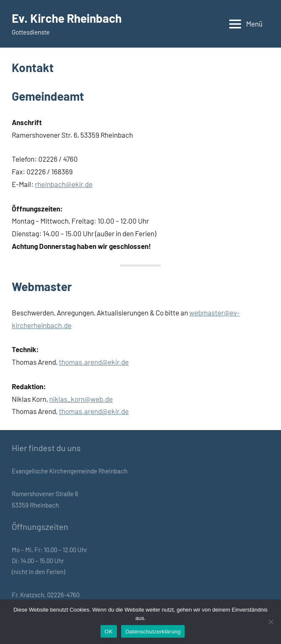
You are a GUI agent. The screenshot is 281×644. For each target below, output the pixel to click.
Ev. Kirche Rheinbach (67, 18)
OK (109, 632)
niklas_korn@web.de (81, 399)
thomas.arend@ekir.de (94, 362)
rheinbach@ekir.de (64, 184)
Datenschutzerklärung (153, 632)
